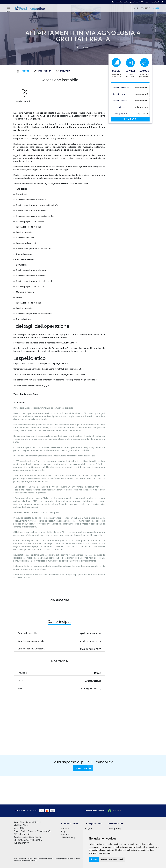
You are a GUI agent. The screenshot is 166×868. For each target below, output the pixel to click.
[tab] (23, 71)
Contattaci (81, 768)
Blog (63, 831)
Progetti (89, 828)
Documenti (63, 71)
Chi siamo (66, 828)
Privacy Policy (115, 828)
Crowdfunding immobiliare (27, 859)
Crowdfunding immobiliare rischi (25, 861)
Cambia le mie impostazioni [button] (112, 859)
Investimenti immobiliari (46, 859)
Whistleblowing (68, 837)
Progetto (23, 71)
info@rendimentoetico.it (152, 2)
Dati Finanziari (43, 71)
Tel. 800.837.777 (21, 843)
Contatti (65, 834)
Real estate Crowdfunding (83, 859)
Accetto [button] (94, 859)
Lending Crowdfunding (64, 859)
